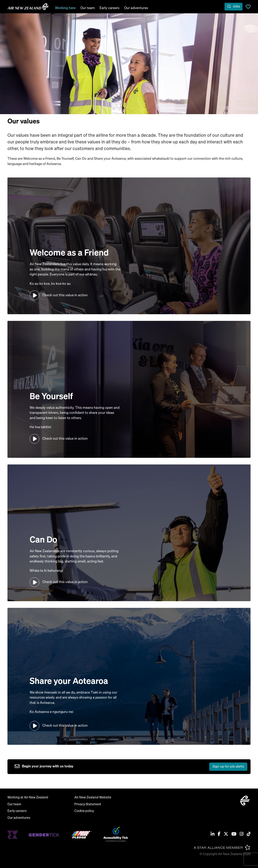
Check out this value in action (65, 295)
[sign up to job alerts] (131, 767)
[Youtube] (234, 835)
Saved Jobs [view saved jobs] (248, 7)
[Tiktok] (249, 835)
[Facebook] (219, 835)
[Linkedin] (213, 835)
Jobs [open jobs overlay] (236, 7)
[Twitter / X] (226, 835)
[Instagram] (242, 835)
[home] (28, 7)
